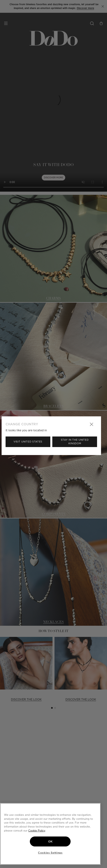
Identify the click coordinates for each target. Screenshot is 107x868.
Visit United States (28, 442)
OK (50, 841)
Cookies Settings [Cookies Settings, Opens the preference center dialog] (50, 853)
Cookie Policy (37, 831)
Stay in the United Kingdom (75, 442)
